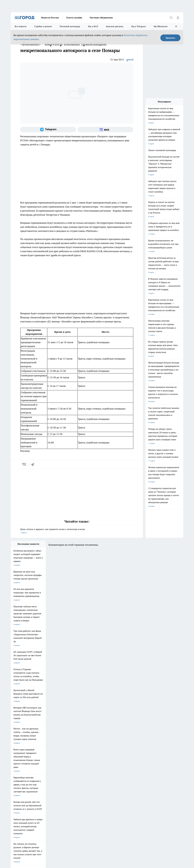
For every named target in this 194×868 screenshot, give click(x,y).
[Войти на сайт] (178, 18)
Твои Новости (16, 761)
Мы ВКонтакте (161, 26)
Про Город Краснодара (89, 764)
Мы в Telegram (138, 26)
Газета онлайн (74, 18)
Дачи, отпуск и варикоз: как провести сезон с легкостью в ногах (77, 531)
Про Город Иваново (111, 757)
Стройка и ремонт (43, 26)
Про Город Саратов (111, 761)
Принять (170, 38)
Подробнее (82, 825)
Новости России (50, 18)
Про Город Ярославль (65, 757)
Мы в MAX (93, 26)
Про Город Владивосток (66, 764)
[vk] (24, 464)
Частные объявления (101, 18)
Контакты (49, 780)
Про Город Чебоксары (19, 757)
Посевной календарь (70, 26)
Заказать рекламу (115, 26)
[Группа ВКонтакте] (129, 762)
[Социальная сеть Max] (105, 130)
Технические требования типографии (59, 777)
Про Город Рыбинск (64, 761)
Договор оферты (17, 777)
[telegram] (34, 464)
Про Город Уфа (86, 761)
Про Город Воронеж (88, 757)
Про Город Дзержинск (42, 764)
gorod (130, 60)
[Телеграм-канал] (48, 130)
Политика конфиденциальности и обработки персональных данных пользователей (42, 829)
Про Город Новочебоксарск (44, 757)
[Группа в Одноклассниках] (135, 762)
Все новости (21, 26)
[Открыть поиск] (171, 18)
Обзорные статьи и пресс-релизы (92, 777)
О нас (13, 780)
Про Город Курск (40, 761)
